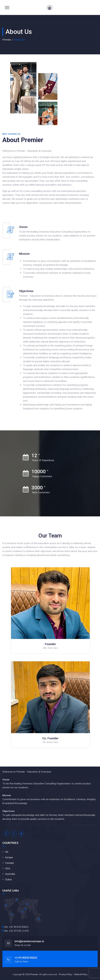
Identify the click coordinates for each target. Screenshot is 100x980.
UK (7, 852)
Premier (34, 974)
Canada (9, 863)
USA (8, 868)
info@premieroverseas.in (29, 941)
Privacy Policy (66, 974)
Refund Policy (81, 974)
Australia (10, 874)
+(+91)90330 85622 (26, 958)
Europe (9, 857)
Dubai (8, 879)
